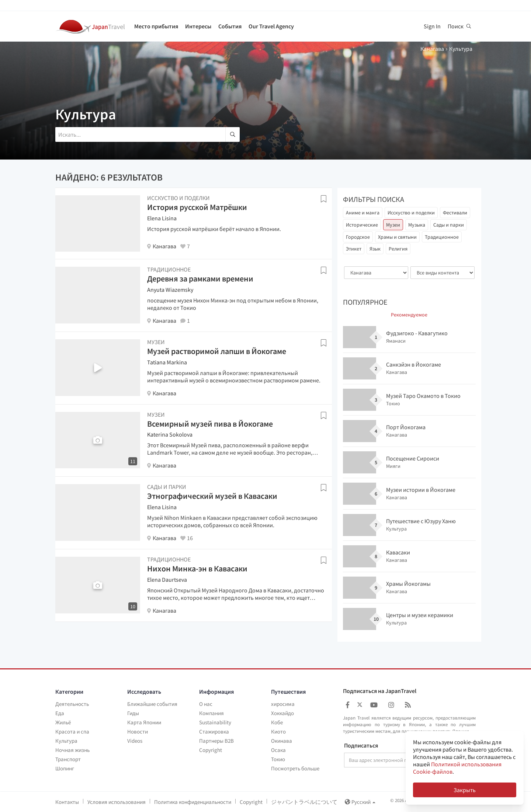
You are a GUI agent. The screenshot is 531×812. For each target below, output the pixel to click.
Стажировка (214, 731)
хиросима (283, 704)
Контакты (67, 802)
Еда (60, 713)
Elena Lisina (162, 218)
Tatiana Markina (167, 362)
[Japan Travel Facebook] (348, 705)
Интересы (198, 26)
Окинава (282, 741)
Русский (360, 802)
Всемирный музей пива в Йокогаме (210, 424)
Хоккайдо (282, 713)
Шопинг (65, 768)
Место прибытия (156, 26)
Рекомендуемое (409, 315)
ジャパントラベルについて (304, 802)
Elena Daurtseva (167, 580)
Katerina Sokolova (170, 434)
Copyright (211, 750)
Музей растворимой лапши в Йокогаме (217, 351)
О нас (206, 704)
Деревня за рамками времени (200, 279)
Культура (66, 741)
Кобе (277, 722)
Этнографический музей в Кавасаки (212, 496)
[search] (232, 134)
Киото (278, 731)
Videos (135, 741)
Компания (211, 713)
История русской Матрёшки (197, 207)
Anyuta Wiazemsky (170, 290)
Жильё (63, 722)
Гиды (133, 713)
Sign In (432, 26)
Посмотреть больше (295, 768)
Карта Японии (144, 722)
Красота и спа (72, 731)
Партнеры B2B (216, 741)
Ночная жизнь (72, 750)
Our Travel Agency (271, 26)
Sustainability (215, 722)
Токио (278, 759)
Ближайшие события (152, 704)
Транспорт (68, 759)
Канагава (432, 49)
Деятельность (72, 704)
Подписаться (361, 746)
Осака (278, 750)
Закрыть (465, 790)
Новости (138, 731)
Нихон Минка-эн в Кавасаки (197, 568)
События (230, 26)
